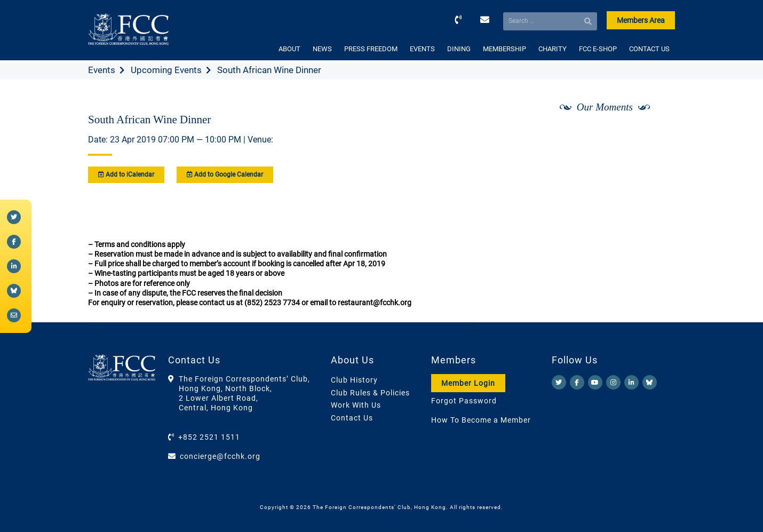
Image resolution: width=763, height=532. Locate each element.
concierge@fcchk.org (220, 456)
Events (102, 70)
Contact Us (352, 418)
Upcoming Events (166, 70)
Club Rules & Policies (370, 393)
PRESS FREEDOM (371, 49)
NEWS (322, 49)
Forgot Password (464, 401)
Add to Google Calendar (225, 174)
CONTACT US (649, 49)
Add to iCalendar (126, 174)
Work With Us (356, 405)
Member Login (468, 383)
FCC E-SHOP (598, 49)
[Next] (655, 135)
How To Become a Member (481, 420)
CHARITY (553, 49)
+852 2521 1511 (209, 437)
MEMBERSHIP (504, 49)
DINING (459, 49)
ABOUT (289, 49)
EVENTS (422, 49)
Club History (354, 380)
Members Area (641, 20)
